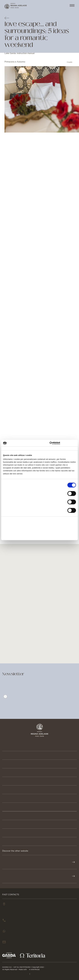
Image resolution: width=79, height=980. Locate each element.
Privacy (28, 703)
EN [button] (62, 6)
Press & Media (13, 824)
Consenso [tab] (7, 449)
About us (9, 807)
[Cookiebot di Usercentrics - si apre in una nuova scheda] (63, 443)
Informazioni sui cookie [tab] (64, 449)
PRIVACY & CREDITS (16, 974)
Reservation (12, 755)
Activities (10, 790)
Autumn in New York (32, 187)
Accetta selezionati (39, 528)
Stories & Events (15, 798)
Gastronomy (12, 781)
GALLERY (9, 841)
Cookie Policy (39, 974)
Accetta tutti (39, 521)
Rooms (7, 764)
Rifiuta (39, 535)
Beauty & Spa (12, 773)
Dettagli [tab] (32, 449)
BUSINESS (9, 816)
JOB (5, 833)
